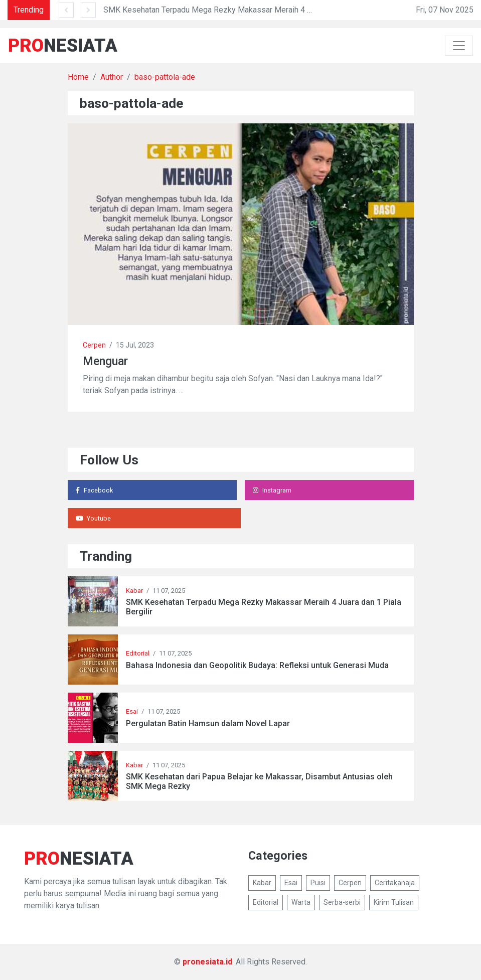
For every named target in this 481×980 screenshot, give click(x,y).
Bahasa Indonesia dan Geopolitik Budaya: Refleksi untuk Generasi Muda (257, 665)
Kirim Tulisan (394, 902)
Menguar (105, 361)
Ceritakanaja (395, 883)
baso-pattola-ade (165, 77)
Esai (132, 711)
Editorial (138, 653)
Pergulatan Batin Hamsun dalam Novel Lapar (208, 723)
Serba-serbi (342, 902)
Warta (301, 902)
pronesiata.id (207, 962)
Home (78, 77)
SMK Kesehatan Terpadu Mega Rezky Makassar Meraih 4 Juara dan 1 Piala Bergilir (249, 10)
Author (112, 77)
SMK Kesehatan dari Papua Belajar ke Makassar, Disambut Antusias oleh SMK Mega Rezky (259, 781)
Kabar (134, 591)
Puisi (318, 883)
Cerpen (94, 345)
